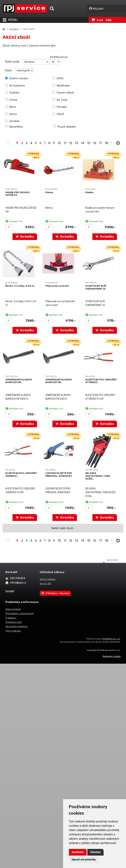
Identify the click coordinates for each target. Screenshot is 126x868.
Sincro (11, 114)
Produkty (14, 29)
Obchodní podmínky (17, 626)
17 (101, 143)
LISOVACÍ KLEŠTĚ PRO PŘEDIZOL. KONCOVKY (59, 475)
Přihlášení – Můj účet (55, 593)
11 (65, 143)
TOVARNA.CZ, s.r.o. (111, 639)
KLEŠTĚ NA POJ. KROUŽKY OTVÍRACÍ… (101, 381)
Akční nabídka (48, 579)
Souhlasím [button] (78, 852)
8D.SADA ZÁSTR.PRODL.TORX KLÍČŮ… (98, 476)
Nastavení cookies (112, 656)
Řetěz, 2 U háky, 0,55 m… (21, 286)
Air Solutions (15, 86)
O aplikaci (11, 618)
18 (106, 143)
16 (95, 143)
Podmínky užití (14, 622)
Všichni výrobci (17, 78)
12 (71, 143)
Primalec (60, 107)
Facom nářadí (63, 93)
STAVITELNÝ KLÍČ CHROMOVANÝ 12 (96, 287)
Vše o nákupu (13, 631)
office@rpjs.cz (18, 583)
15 (89, 143)
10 (59, 143)
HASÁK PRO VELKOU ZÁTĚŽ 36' (18, 194)
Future (11, 100)
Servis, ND (45, 583)
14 (83, 143)
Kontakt (10, 591)
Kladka (89, 192)
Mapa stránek (13, 609)
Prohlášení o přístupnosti (20, 613)
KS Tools (60, 100)
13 (77, 143)
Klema (49, 192)
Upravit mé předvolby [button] (84, 860)
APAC (58, 78)
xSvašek (12, 121)
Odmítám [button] (95, 852)
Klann (11, 107)
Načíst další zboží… (63, 528)
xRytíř (58, 114)
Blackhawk (61, 86)
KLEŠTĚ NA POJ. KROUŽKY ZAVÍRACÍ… (21, 475)
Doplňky (12, 93)
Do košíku (25, 237)
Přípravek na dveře (57, 286)
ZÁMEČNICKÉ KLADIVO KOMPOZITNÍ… (19, 381)
